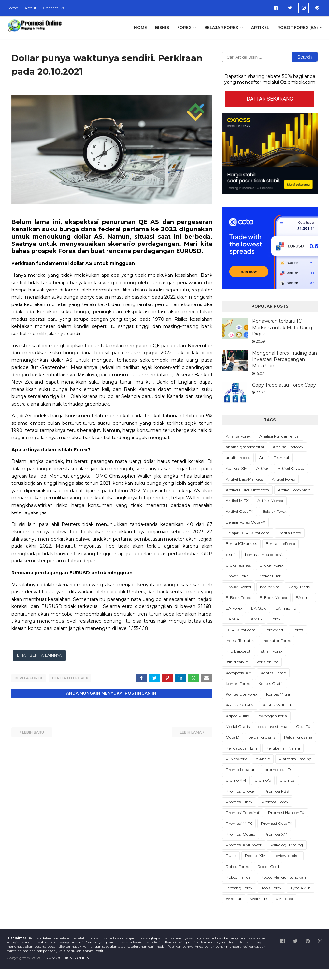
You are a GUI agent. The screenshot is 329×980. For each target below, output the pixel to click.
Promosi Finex (239, 802)
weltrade (259, 899)
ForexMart (274, 630)
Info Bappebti (239, 651)
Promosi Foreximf (243, 813)
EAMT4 (233, 619)
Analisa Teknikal (274, 458)
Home (12, 8)
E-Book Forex (238, 597)
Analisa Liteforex (288, 447)
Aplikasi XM (237, 468)
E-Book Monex (273, 597)
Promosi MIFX (239, 823)
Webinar (234, 899)
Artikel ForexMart (294, 490)
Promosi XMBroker (244, 845)
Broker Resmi (238, 587)
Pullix (231, 856)
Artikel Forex (283, 479)
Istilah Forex (271, 651)
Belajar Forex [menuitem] (221, 28)
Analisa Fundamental (279, 436)
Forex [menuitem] (184, 28)
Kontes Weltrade (278, 705)
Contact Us (53, 8)
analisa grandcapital (245, 447)
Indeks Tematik (240, 640)
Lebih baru (33, 732)
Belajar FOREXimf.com (248, 533)
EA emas (304, 597)
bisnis (231, 554)
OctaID (233, 737)
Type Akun (300, 888)
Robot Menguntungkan (283, 877)
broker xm (270, 587)
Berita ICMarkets (241, 544)
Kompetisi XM (239, 673)
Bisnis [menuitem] (162, 28)
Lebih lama (191, 732)
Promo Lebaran (241, 770)
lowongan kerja (272, 716)
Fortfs (298, 630)
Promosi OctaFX (277, 823)
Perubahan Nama (283, 748)
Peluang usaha (298, 737)
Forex (275, 619)
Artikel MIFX (237, 501)
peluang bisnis (262, 737)
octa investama (273, 727)
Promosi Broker (241, 791)
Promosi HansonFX (286, 813)
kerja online (267, 662)
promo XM (236, 780)
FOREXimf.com (241, 630)
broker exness (238, 565)
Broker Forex (272, 565)
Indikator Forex (277, 640)
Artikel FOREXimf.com (247, 490)
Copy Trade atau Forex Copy (284, 385)
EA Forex (234, 608)
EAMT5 (255, 619)
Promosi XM (276, 834)
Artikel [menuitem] (260, 28)
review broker (287, 856)
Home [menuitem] (140, 28)
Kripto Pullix (237, 716)
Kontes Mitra (278, 694)
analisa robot (238, 458)
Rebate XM (255, 856)
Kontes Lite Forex (242, 694)
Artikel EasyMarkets (244, 479)
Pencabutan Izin (241, 748)
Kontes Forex (238, 683)
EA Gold (259, 608)
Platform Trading (295, 759)
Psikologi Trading (287, 845)
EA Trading (286, 608)
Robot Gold (268, 866)
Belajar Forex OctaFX (245, 522)
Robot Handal (239, 877)
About (30, 8)
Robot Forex (237, 866)
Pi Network (236, 759)
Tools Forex (271, 888)
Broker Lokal (238, 576)
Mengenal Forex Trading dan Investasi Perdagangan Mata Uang (285, 359)
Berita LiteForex (70, 678)
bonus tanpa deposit (264, 554)
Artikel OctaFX (240, 511)
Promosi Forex (275, 802)
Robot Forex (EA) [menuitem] (298, 28)
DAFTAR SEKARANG (270, 99)
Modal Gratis (238, 727)
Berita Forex (29, 678)
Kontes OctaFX (240, 705)
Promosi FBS (276, 791)
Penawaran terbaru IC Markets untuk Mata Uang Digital (282, 327)
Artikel (263, 468)
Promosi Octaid (241, 834)
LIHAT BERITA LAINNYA (39, 655)
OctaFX (303, 727)
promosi (288, 780)
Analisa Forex (238, 436)
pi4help (263, 759)
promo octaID (278, 770)
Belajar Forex (274, 511)
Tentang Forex (239, 888)
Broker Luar (270, 576)
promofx (263, 780)
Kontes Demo (273, 673)
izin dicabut (237, 662)
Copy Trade (299, 587)
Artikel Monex (270, 501)
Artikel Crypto (291, 468)
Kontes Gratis (271, 683)
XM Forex (284, 899)
